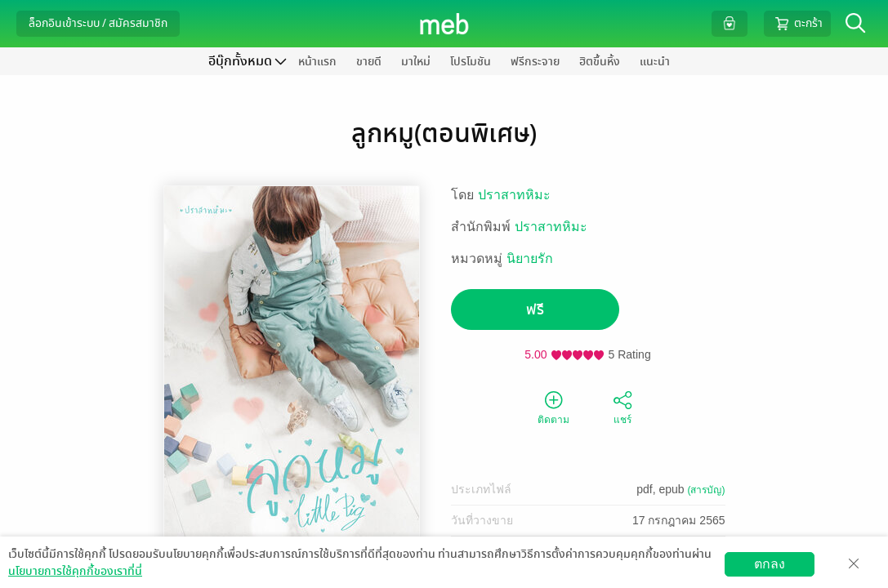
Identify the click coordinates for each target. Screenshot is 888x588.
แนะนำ (655, 62)
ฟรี (535, 310)
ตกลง (770, 564)
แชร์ (622, 407)
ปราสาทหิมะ (514, 195)
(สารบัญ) (707, 490)
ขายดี (369, 62)
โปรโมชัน (471, 62)
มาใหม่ (416, 62)
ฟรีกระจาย (535, 62)
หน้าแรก (317, 62)
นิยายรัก (530, 258)
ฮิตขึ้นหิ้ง (600, 62)
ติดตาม (553, 407)
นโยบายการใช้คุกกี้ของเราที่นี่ (75, 571)
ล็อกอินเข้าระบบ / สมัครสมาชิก (98, 23)
